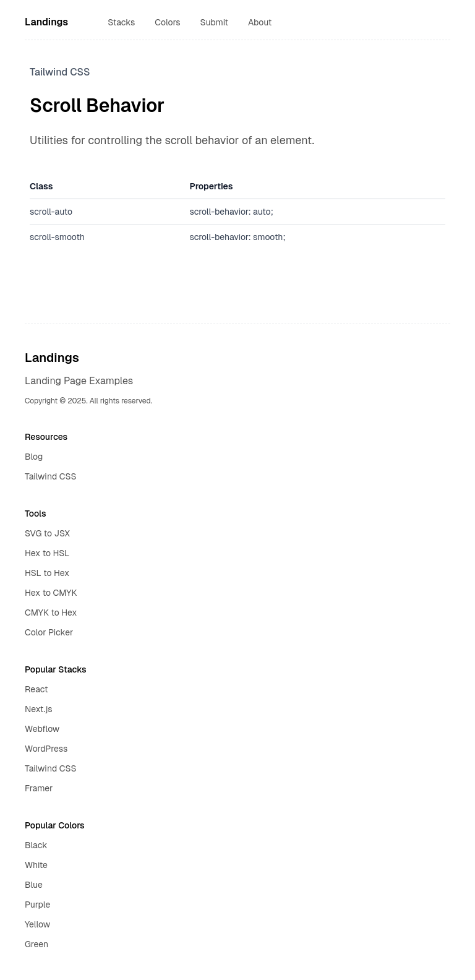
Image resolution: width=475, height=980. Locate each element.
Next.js (39, 709)
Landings (46, 22)
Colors (167, 22)
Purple (37, 905)
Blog (34, 457)
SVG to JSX (47, 533)
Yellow (37, 924)
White (36, 865)
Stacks (121, 22)
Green (36, 944)
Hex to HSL (47, 553)
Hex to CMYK (51, 593)
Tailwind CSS (50, 476)
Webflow (42, 729)
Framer (39, 788)
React (36, 689)
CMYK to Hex (51, 612)
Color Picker (49, 632)
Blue (34, 885)
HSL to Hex (47, 573)
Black (36, 845)
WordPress (46, 749)
